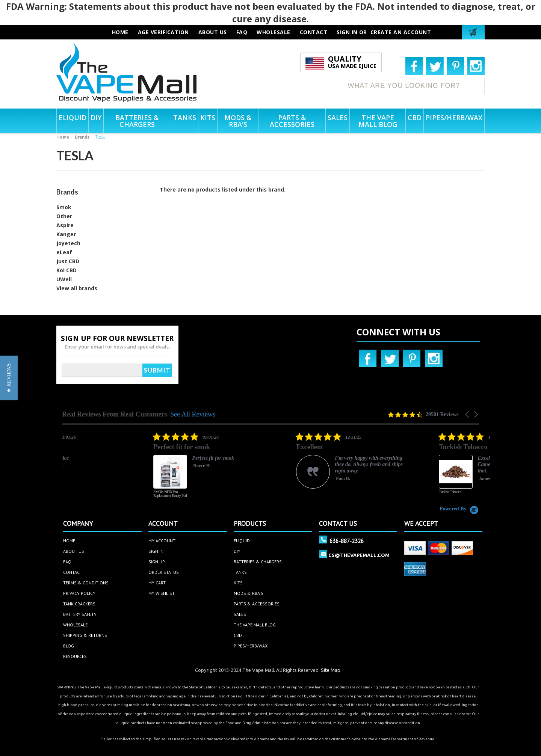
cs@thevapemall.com (359, 555)
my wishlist (162, 593)
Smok (64, 207)
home (69, 541)
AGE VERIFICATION (163, 32)
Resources (75, 656)
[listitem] (171, 469)
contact (314, 32)
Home (63, 137)
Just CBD (68, 261)
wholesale (274, 32)
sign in (156, 551)
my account (162, 541)
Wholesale (75, 625)
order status (164, 572)
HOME (120, 32)
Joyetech (68, 243)
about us (213, 32)
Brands (82, 137)
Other (64, 216)
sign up (157, 562)
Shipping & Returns (85, 635)
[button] (468, 414)
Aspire (65, 225)
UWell (64, 279)
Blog (69, 646)
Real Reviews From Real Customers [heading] (114, 414)
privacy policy (79, 593)
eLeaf (64, 252)
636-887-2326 (347, 541)
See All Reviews (193, 414)
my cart (157, 583)
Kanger (66, 234)
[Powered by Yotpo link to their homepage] (459, 509)
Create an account (401, 32)
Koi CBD (66, 270)
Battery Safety (80, 614)
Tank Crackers (79, 604)
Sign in (347, 32)
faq (242, 32)
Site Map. (331, 670)
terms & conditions (86, 583)
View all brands (77, 288)
